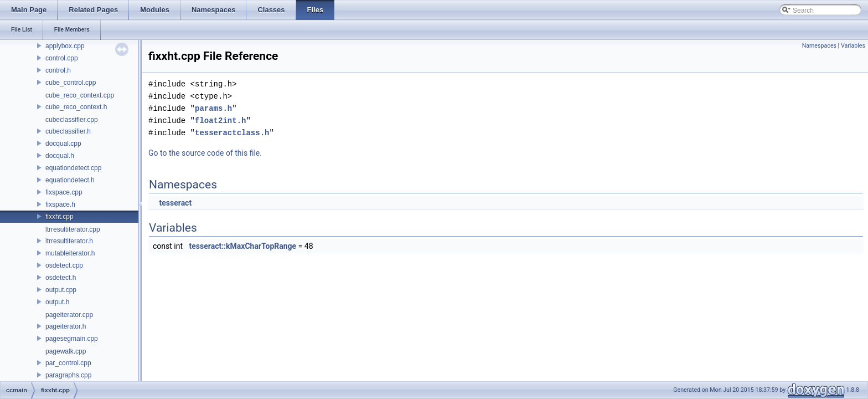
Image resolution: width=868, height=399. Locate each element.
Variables (853, 46)
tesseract (175, 203)
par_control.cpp (68, 363)
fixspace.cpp (64, 192)
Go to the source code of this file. (205, 153)
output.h (57, 302)
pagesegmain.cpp (72, 339)
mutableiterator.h (70, 253)
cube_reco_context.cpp (80, 95)
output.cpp (61, 290)
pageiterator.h (66, 326)
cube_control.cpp (71, 83)
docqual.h (60, 156)
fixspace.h (60, 204)
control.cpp (62, 58)
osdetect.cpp (64, 265)
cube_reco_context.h (76, 107)
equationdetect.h (70, 180)
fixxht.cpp (60, 217)
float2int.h (220, 121)
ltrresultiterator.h (69, 241)
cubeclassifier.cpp (72, 120)
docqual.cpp (63, 144)
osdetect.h (61, 278)
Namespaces (819, 46)
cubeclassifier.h (68, 131)
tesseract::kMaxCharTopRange (243, 246)
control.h (58, 70)
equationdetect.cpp (73, 168)
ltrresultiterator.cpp (73, 229)
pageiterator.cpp (69, 315)
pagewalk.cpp (66, 351)
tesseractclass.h (232, 133)
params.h (213, 108)
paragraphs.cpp (68, 375)
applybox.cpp (65, 46)
